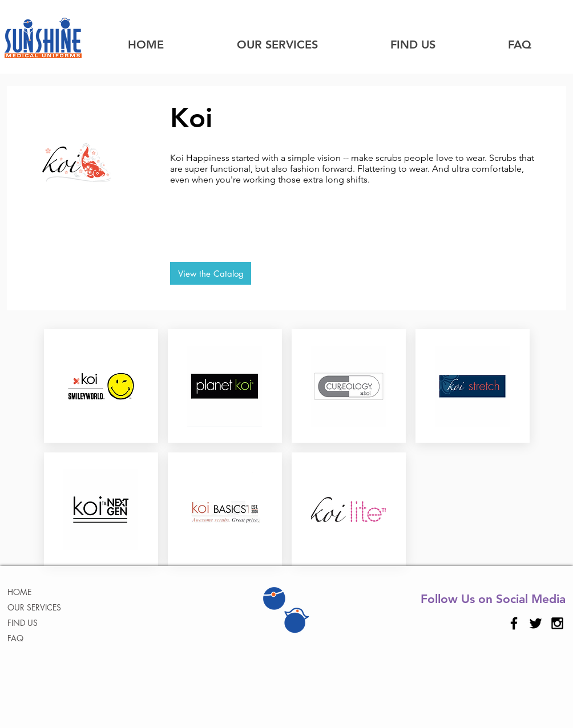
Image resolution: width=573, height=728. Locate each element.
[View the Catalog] (211, 273)
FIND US (23, 623)
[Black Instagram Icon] (557, 623)
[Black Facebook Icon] (514, 623)
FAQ (15, 638)
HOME (19, 592)
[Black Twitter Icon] (536, 623)
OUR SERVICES (34, 607)
